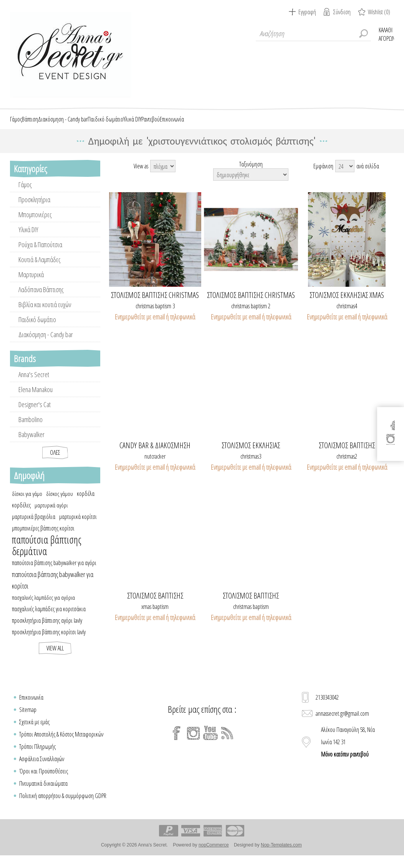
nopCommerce (214, 854)
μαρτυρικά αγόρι (51, 514)
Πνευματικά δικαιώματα (43, 792)
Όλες (55, 461)
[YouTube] (210, 742)
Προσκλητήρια (34, 208)
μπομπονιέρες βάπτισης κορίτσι (43, 537)
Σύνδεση (342, 12)
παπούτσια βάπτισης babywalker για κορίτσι (53, 589)
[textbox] (313, 33)
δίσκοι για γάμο (27, 502)
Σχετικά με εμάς (34, 731)
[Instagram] (194, 742)
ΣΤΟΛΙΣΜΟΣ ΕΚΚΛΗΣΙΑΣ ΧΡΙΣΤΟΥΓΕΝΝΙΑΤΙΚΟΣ (251, 454)
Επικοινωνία (31, 706)
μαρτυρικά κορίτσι (78, 525)
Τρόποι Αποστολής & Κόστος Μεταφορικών (61, 743)
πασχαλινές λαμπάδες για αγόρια (43, 606)
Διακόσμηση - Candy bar (46, 343)
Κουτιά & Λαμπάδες (39, 268)
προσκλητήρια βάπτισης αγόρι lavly (47, 629)
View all (55, 657)
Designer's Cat (35, 413)
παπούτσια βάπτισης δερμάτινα (47, 554)
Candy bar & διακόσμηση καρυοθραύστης (155, 454)
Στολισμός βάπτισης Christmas (155, 304)
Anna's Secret (34, 383)
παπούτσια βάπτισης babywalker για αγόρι (54, 572)
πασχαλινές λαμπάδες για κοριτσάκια (49, 618)
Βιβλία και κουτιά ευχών (45, 313)
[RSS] (227, 742)
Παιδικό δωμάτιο (37, 328)
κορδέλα (86, 502)
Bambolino (31, 428)
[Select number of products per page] (345, 175)
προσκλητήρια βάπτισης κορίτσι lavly (49, 641)
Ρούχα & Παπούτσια (40, 253)
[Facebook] (177, 742)
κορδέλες (21, 514)
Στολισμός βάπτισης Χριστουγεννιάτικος (347, 454)
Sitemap (28, 718)
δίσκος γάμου (60, 502)
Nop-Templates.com (281, 854)
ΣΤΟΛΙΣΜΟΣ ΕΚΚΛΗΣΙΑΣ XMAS (347, 304)
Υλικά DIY (28, 238)
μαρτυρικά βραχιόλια (34, 525)
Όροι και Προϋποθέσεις (44, 780)
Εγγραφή (307, 12)
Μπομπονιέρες (35, 223)
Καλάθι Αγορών (386, 33)
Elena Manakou (36, 398)
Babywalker (31, 443)
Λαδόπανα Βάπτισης (41, 298)
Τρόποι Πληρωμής (37, 755)
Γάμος (25, 193)
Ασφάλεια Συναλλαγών (42, 768)
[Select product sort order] (251, 183)
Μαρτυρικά (31, 283)
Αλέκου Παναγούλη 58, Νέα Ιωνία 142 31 (348, 751)
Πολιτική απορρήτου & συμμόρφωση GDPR (63, 805)
